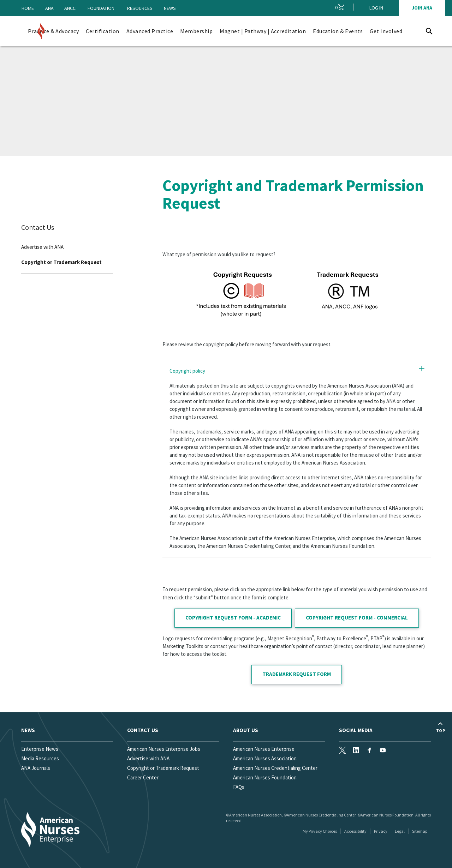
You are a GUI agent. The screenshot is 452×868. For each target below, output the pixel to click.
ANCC (70, 8)
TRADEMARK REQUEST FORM (297, 674)
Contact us (143, 730)
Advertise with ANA (42, 247)
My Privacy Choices (320, 831)
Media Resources (40, 758)
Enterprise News (40, 749)
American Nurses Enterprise (264, 749)
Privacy (381, 831)
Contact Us (38, 227)
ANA (49, 8)
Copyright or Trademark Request (61, 262)
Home (28, 8)
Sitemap (420, 831)
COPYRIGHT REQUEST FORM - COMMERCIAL (357, 618)
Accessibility (355, 831)
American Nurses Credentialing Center (275, 768)
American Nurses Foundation (265, 777)
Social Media (356, 730)
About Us (246, 730)
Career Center (143, 777)
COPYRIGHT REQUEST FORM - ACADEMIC (233, 618)
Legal (400, 831)
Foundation (101, 8)
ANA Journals (36, 768)
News (170, 8)
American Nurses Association (265, 758)
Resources (140, 8)
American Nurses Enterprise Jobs (164, 749)
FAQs (239, 787)
